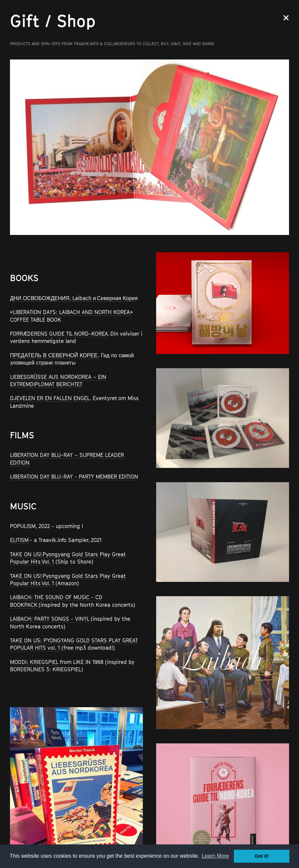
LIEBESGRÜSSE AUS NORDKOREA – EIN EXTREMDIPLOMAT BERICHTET (58, 380)
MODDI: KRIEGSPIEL (34, 662)
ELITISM (19, 540)
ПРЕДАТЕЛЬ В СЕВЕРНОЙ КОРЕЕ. (54, 355)
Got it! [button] (262, 856)
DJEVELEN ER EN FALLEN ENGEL (50, 398)
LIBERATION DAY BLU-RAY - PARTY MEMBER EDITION (74, 477)
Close (286, 18)
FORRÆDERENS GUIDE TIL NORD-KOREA (59, 334)
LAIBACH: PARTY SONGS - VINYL (50, 619)
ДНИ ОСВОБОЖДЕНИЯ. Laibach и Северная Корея (74, 298)
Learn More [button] (215, 856)
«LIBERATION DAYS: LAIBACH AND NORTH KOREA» (71, 312)
